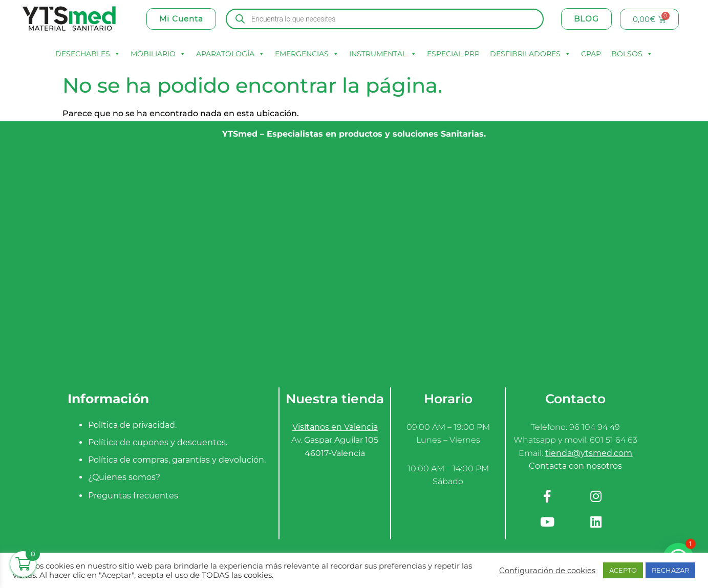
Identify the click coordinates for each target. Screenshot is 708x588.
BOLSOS (632, 54)
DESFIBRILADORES (530, 54)
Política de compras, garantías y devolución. (177, 460)
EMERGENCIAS (307, 54)
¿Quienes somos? (124, 477)
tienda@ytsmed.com (589, 453)
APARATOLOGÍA (230, 54)
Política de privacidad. (132, 425)
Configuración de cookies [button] (547, 571)
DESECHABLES (88, 54)
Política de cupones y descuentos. (158, 442)
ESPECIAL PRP (453, 54)
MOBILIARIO (158, 54)
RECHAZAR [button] (670, 570)
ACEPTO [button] (623, 570)
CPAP (591, 54)
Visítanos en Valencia (335, 427)
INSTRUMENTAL (383, 54)
